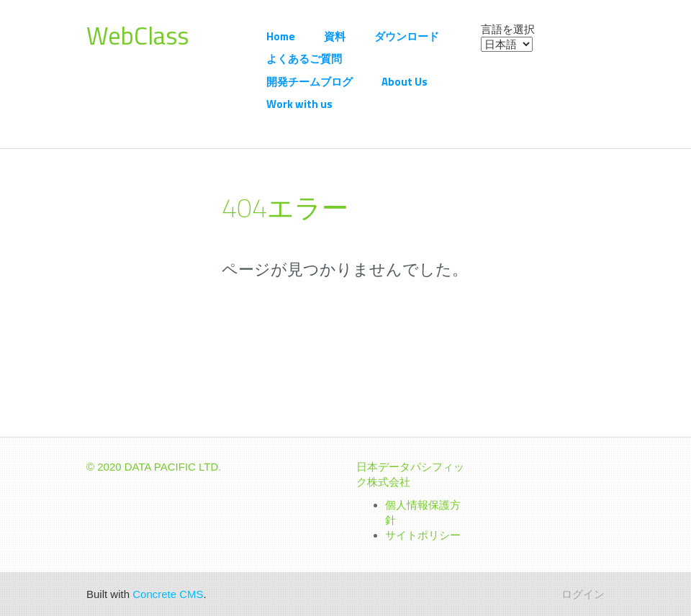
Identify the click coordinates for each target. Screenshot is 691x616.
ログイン (583, 594)
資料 (335, 36)
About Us (405, 82)
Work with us (299, 104)
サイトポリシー (423, 535)
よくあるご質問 (304, 59)
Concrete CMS (168, 594)
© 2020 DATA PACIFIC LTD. (154, 467)
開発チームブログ (310, 82)
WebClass (137, 35)
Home (281, 36)
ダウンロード (407, 36)
